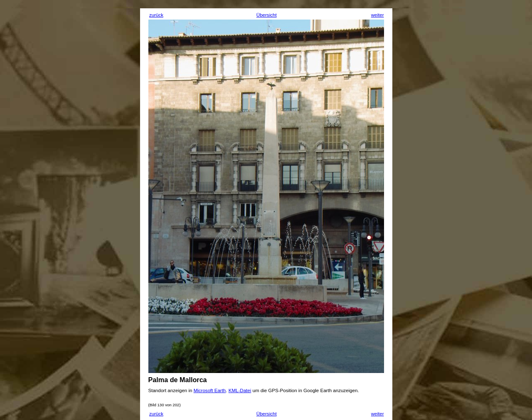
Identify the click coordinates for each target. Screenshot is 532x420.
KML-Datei (240, 390)
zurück (156, 15)
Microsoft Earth (210, 390)
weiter (378, 15)
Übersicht (267, 15)
